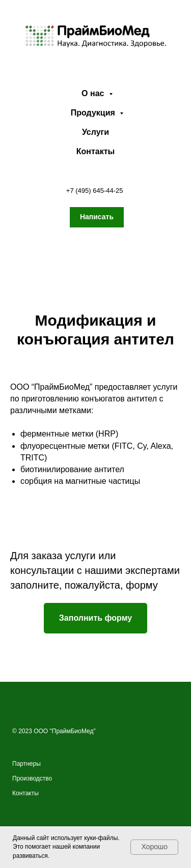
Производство (32, 778)
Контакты (95, 151)
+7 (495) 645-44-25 (95, 191)
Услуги (95, 132)
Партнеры (26, 764)
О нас (94, 93)
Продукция (94, 113)
